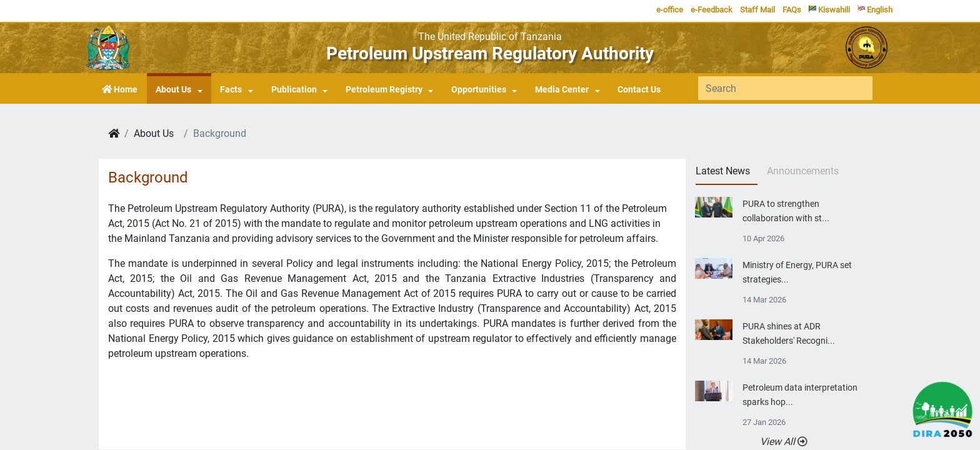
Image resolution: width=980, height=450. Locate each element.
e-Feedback (712, 10)
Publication (294, 90)
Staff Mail (757, 10)
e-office (670, 10)
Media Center (562, 90)
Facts (231, 90)
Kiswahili (829, 10)
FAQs (792, 10)
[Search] (786, 88)
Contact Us (639, 90)
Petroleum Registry (384, 90)
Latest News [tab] (723, 171)
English (875, 10)
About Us (173, 90)
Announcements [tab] (803, 171)
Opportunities (479, 90)
